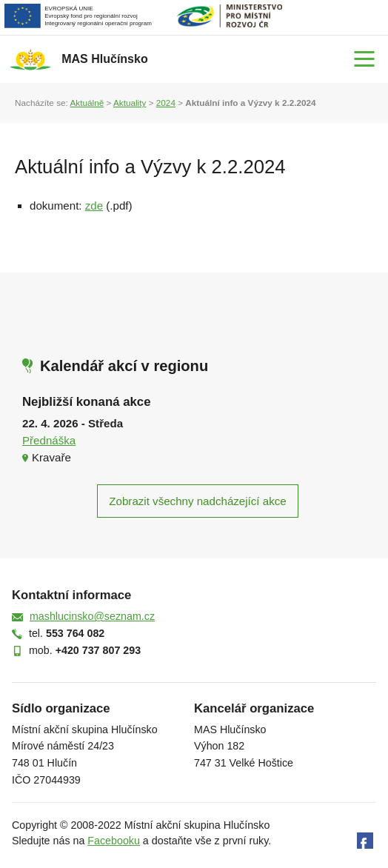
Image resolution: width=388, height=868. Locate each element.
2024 (166, 103)
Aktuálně (87, 103)
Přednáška (49, 440)
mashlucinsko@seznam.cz (92, 616)
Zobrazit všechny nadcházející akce (197, 501)
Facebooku (114, 841)
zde (94, 206)
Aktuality (130, 103)
